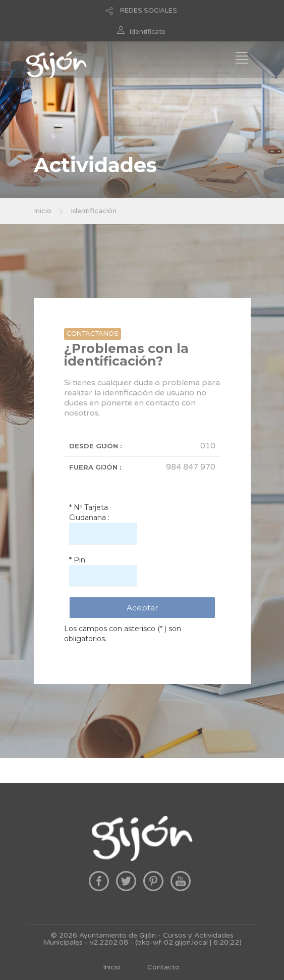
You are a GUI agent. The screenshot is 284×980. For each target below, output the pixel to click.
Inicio (43, 211)
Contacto (163, 967)
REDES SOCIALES (149, 11)
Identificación (94, 211)
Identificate (148, 32)
